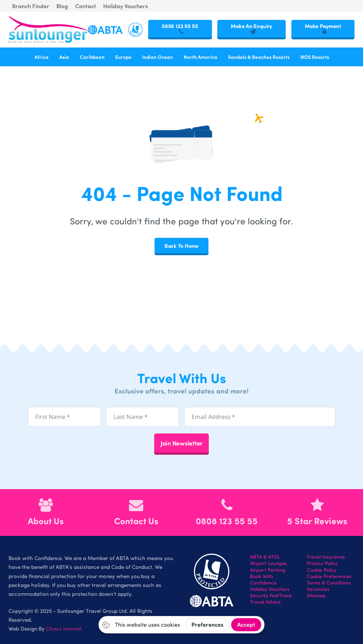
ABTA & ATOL (265, 557)
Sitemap (316, 595)
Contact (86, 6)
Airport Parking (268, 570)
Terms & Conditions (329, 583)
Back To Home (181, 246)
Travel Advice (265, 602)
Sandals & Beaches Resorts (259, 57)
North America (200, 57)
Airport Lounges (268, 563)
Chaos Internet (64, 628)
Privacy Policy (322, 563)
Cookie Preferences (329, 576)
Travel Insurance (326, 557)
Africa (41, 57)
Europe (123, 57)
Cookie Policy (322, 570)
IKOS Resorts (315, 57)
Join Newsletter (181, 443)
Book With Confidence (263, 579)
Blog (62, 6)
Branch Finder (31, 6)
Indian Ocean (158, 57)
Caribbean (92, 57)
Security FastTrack (271, 595)
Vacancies (318, 589)
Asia (64, 57)
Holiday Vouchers (125, 6)
